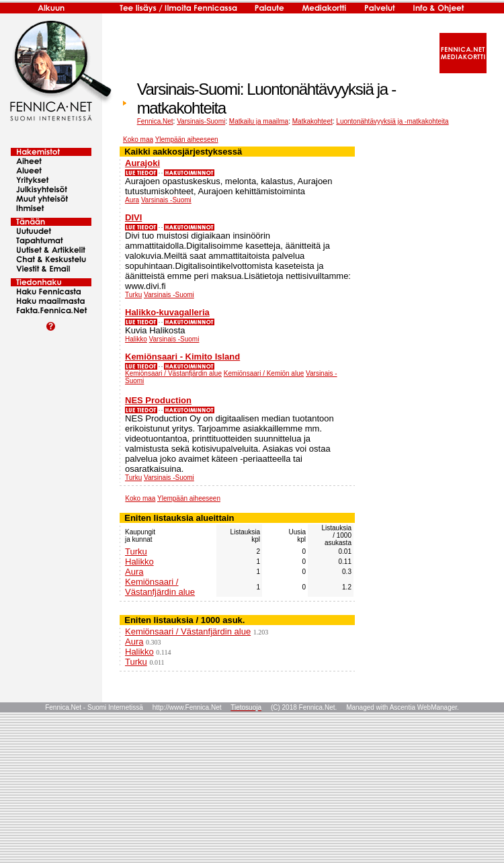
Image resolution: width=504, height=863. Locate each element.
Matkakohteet (312, 121)
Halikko (136, 339)
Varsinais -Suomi (166, 200)
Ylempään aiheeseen (187, 139)
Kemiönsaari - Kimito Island (182, 357)
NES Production (158, 400)
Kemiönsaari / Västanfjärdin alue (173, 373)
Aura (132, 200)
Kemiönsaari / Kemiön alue (264, 373)
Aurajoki (142, 163)
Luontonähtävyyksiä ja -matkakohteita (392, 121)
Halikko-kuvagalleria (167, 312)
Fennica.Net (155, 121)
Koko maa (138, 139)
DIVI (133, 217)
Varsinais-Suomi (201, 121)
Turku (133, 295)
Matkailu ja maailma (259, 121)
